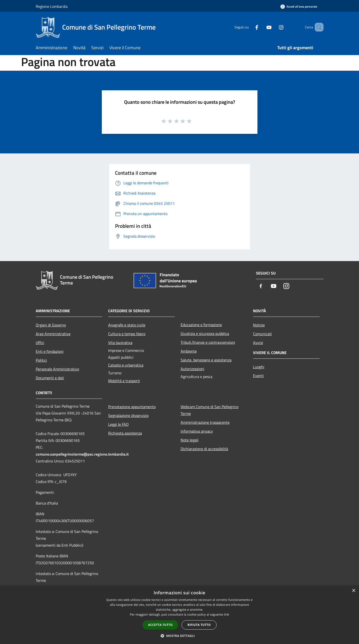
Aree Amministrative (53, 334)
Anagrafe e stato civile (127, 325)
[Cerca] (318, 27)
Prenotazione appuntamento (132, 407)
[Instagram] (274, 27)
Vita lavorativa (120, 343)
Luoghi (259, 367)
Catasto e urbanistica (126, 365)
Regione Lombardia (52, 6)
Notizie (259, 325)
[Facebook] (250, 27)
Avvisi (258, 343)
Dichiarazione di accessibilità (204, 449)
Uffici (40, 343)
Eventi (258, 376)
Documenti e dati (50, 378)
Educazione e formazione (201, 325)
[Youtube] (262, 27)
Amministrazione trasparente (205, 422)
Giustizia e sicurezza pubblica (205, 333)
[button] (180, 636)
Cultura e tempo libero (127, 334)
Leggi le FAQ (118, 424)
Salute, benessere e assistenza (206, 360)
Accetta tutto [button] (160, 625)
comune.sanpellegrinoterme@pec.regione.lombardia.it (82, 454)
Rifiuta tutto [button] (199, 625)
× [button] (353, 591)
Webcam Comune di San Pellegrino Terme (209, 410)
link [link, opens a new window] (226, 615)
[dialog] (179, 615)
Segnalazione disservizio (128, 415)
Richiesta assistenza (125, 433)
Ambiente (189, 351)
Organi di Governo (51, 325)
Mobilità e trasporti (124, 381)
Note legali (190, 440)
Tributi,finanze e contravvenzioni (208, 342)
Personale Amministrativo (57, 369)
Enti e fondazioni (50, 351)
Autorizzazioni (192, 369)
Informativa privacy (197, 431)
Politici (41, 360)
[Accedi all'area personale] (299, 6)
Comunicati (262, 334)
